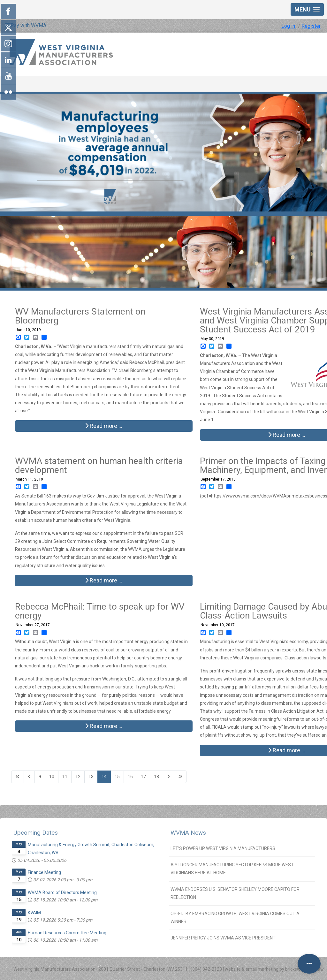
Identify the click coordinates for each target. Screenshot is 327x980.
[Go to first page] (18, 777)
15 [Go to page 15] (117, 777)
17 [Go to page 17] (143, 777)
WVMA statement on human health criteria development (99, 465)
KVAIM (34, 913)
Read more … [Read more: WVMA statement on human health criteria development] (104, 580)
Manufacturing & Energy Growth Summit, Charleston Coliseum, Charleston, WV (91, 849)
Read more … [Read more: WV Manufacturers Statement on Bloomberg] (104, 426)
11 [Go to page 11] (65, 777)
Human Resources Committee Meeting (67, 933)
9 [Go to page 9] (40, 777)
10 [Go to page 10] (52, 777)
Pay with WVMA (26, 25)
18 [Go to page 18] (156, 777)
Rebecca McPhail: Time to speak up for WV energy (100, 611)
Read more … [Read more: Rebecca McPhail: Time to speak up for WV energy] (104, 726)
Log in (289, 26)
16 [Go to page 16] (130, 777)
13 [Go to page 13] (91, 777)
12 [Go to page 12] (78, 777)
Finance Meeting (44, 872)
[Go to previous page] (29, 777)
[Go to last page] (180, 777)
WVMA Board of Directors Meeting (62, 893)
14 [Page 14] (104, 777)
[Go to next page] (168, 777)
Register (311, 26)
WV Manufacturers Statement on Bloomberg (80, 316)
